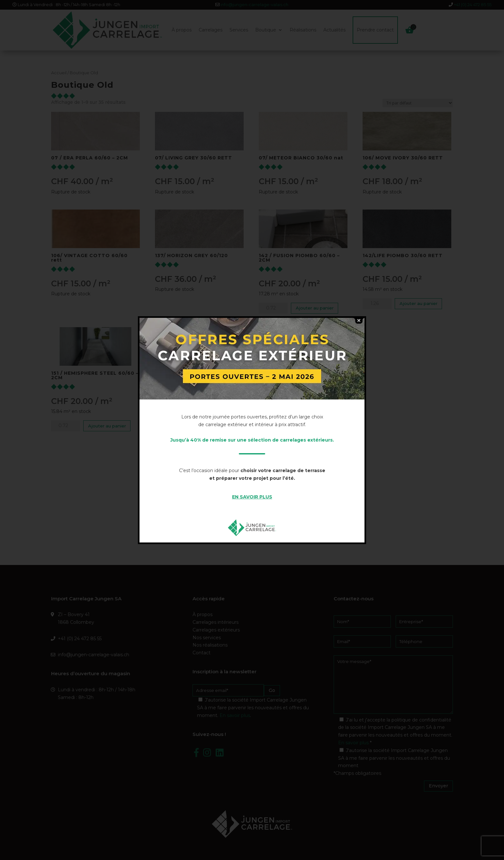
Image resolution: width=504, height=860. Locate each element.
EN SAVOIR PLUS (252, 497)
